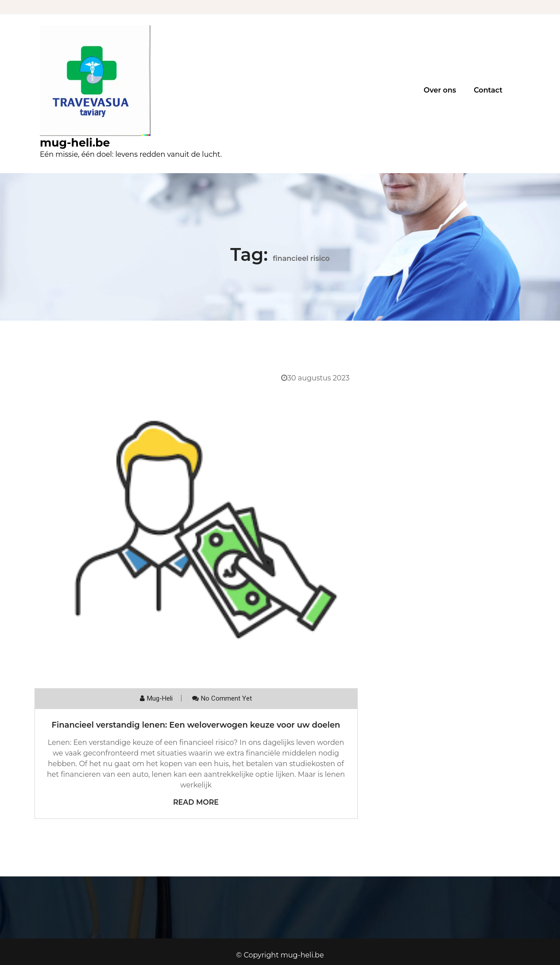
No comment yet (226, 698)
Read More (196, 802)
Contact (488, 90)
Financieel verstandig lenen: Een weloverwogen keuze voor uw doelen (196, 725)
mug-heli (160, 698)
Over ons (440, 90)
